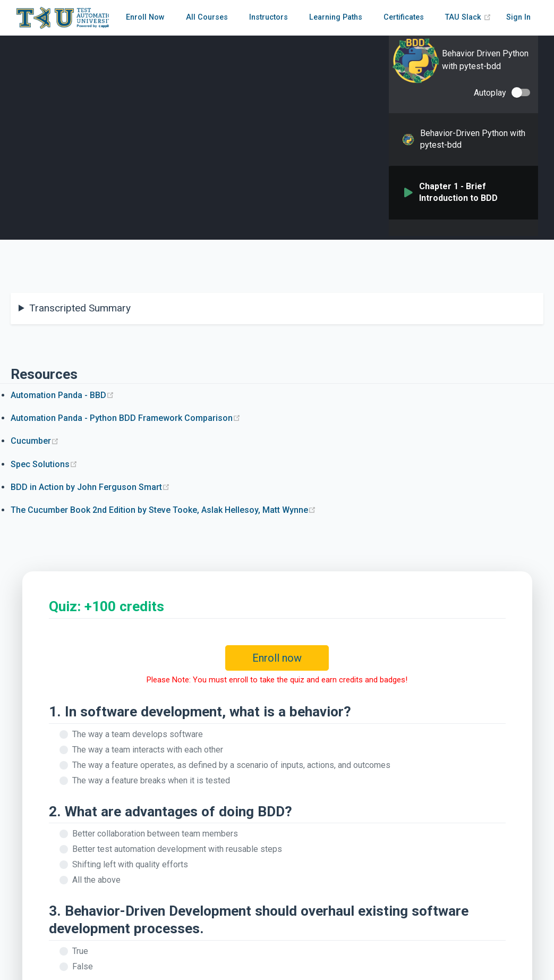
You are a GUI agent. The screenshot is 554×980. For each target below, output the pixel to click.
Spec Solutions (44, 464)
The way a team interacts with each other (148, 750)
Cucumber (35, 441)
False (83, 966)
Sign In (518, 17)
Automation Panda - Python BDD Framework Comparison (126, 418)
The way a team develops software (138, 734)
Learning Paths (336, 17)
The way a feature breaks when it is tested (151, 780)
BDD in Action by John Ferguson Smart (90, 487)
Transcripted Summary (80, 308)
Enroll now (277, 658)
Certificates (404, 17)
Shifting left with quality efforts (130, 864)
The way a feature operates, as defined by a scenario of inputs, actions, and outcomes (231, 765)
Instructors (269, 17)
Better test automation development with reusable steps (177, 849)
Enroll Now (145, 17)
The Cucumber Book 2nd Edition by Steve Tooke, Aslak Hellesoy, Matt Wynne (163, 510)
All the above (96, 880)
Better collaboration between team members (155, 834)
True (80, 951)
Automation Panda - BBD (62, 395)
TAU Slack (468, 17)
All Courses (207, 17)
